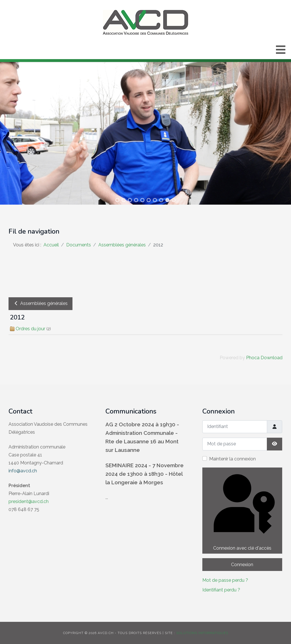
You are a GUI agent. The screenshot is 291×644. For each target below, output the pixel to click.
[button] (117, 200)
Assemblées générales (40, 303)
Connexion (242, 565)
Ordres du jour (30, 329)
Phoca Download (264, 358)
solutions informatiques (202, 633)
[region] (145, 132)
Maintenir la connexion (232, 459)
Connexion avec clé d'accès (242, 510)
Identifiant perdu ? (221, 590)
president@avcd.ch (29, 501)
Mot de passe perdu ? (225, 580)
